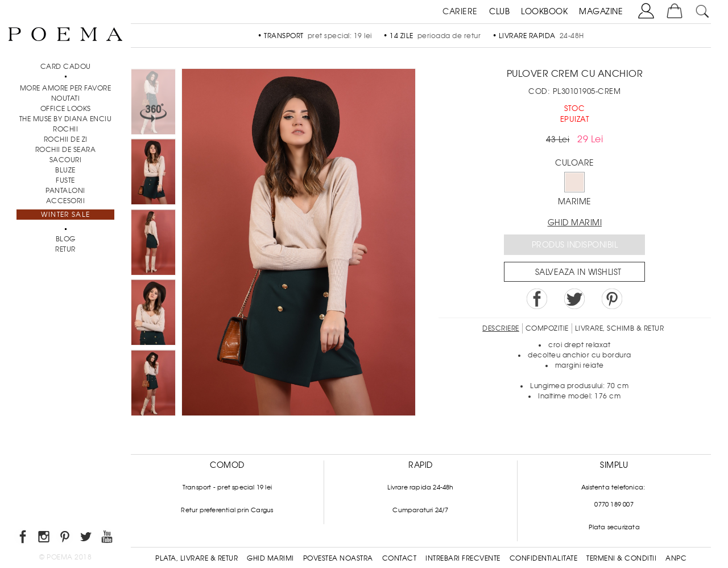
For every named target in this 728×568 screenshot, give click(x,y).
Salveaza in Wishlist (578, 272)
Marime (575, 201)
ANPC (676, 558)
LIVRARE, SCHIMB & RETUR (620, 328)
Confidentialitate (544, 558)
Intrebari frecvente (463, 558)
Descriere (501, 328)
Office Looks (66, 109)
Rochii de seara (66, 150)
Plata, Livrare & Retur (197, 558)
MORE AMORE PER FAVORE (66, 88)
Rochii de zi (66, 139)
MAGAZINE (601, 11)
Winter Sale (65, 215)
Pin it (612, 299)
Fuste (65, 180)
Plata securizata (614, 527)
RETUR (65, 249)
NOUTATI (66, 98)
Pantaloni (65, 191)
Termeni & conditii (621, 558)
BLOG (66, 239)
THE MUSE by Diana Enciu (66, 119)
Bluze (65, 170)
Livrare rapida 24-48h (420, 487)
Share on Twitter (574, 299)
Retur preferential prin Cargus (227, 510)
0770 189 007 (614, 504)
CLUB (499, 11)
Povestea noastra (338, 558)
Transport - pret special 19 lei (227, 487)
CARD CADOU (66, 67)
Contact (400, 558)
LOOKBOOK (544, 11)
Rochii (65, 129)
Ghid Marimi (270, 558)
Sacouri (66, 160)
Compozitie (547, 328)
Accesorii (66, 201)
